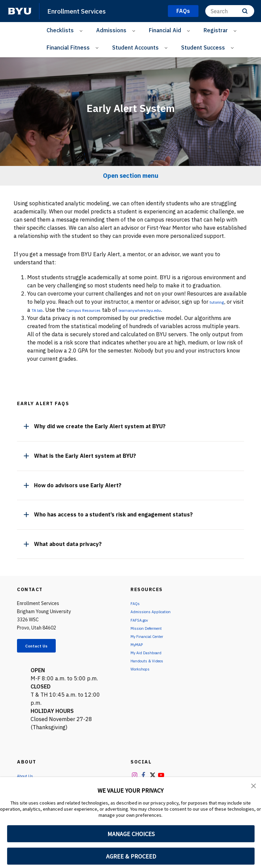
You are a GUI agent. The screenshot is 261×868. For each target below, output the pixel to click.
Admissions (111, 30)
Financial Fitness (68, 48)
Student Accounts (135, 48)
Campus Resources (107, 310)
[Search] (230, 11)
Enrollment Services (81, 11)
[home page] (20, 11)
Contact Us (43, 647)
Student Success (203, 48)
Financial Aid (165, 30)
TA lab (51, 310)
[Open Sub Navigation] (82, 30)
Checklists (60, 30)
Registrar (216, 30)
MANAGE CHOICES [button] (131, 834)
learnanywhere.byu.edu (178, 310)
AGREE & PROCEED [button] (131, 856)
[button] (254, 787)
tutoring (220, 302)
